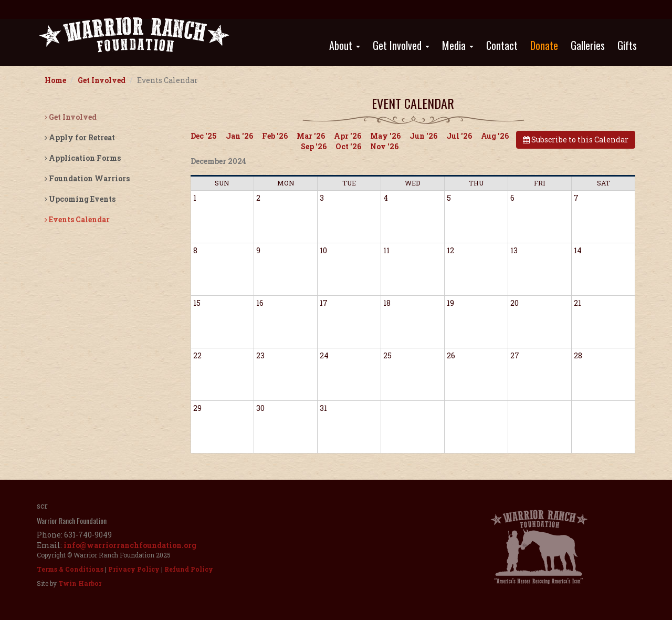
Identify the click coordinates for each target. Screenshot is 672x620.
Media (458, 45)
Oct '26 (348, 146)
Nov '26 (384, 146)
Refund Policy (189, 569)
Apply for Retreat (80, 137)
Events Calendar (77, 219)
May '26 (385, 136)
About (345, 45)
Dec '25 (204, 136)
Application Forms (83, 158)
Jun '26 (423, 136)
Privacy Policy (134, 569)
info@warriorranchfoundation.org (130, 545)
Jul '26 (459, 136)
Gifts (627, 45)
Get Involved (401, 45)
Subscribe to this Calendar (576, 139)
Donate (544, 45)
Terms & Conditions (70, 569)
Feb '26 (275, 136)
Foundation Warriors (87, 178)
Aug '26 (495, 136)
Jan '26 (239, 136)
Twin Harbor (80, 583)
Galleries (588, 45)
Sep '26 (314, 146)
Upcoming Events (80, 199)
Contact (502, 45)
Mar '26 (311, 136)
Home (55, 80)
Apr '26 (348, 136)
